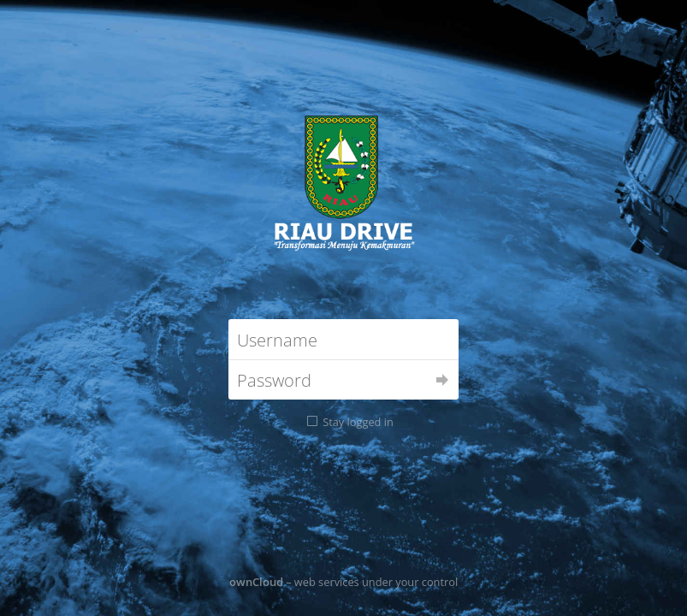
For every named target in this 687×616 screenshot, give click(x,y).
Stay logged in (358, 422)
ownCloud (256, 582)
